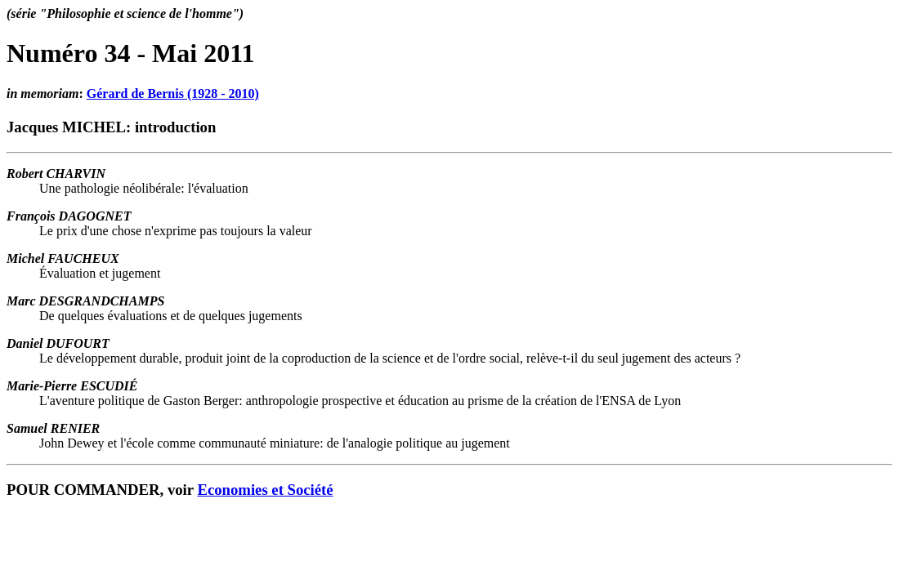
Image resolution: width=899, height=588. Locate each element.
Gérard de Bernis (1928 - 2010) (173, 94)
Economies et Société (265, 490)
